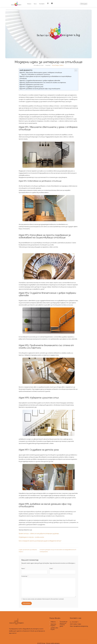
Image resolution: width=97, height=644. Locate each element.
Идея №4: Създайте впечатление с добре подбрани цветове (40, 80)
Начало (29, 4)
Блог (35, 4)
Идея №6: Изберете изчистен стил (31, 85)
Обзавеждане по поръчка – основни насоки (31, 537)
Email (51, 569)
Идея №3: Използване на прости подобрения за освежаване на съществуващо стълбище (45, 77)
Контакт (42, 4)
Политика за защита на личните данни (63, 624)
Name (23, 569)
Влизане (84, 4)
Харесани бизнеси (53, 625)
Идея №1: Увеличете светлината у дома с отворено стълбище (41, 73)
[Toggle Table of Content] (75, 70)
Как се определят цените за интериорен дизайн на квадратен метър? (40, 541)
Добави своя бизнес (54, 629)
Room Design (55, 65)
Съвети (61, 65)
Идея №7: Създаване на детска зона (31, 87)
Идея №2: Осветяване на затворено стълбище (36, 74)
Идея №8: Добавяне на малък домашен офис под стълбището (40, 89)
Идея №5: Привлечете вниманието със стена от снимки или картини (43, 83)
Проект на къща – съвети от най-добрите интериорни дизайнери (39, 534)
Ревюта (53, 622)
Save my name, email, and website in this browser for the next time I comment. (43, 599)
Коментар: (25, 576)
